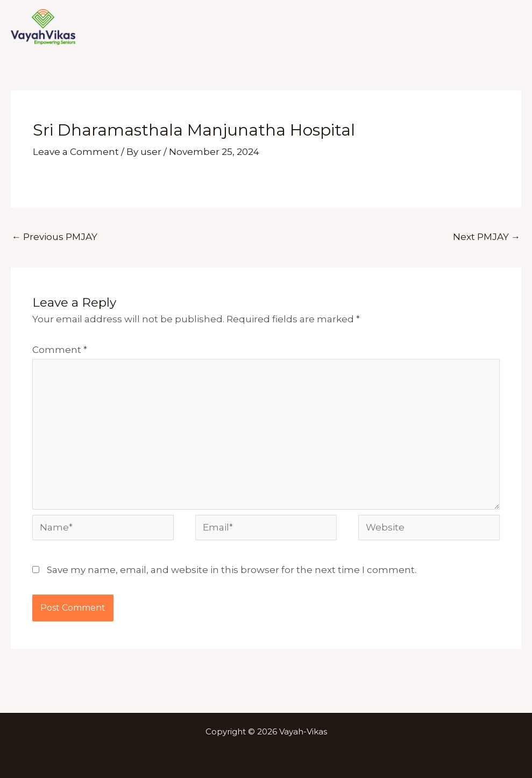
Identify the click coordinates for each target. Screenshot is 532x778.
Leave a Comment (76, 152)
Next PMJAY (487, 237)
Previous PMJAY (55, 237)
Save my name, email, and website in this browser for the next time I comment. (232, 570)
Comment (60, 350)
